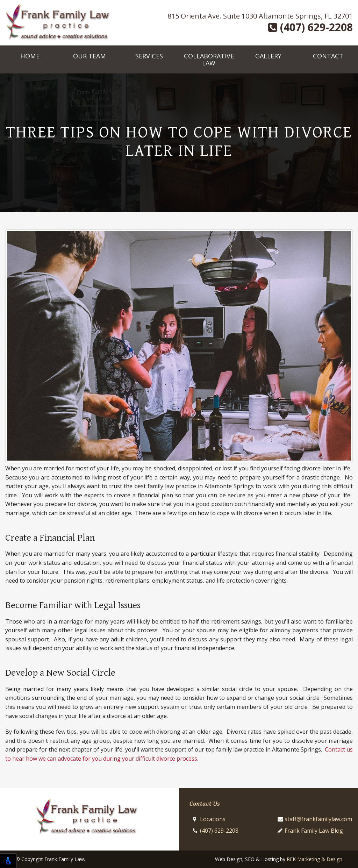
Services (149, 56)
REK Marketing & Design (314, 859)
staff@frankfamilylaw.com (318, 819)
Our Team (89, 56)
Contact (328, 56)
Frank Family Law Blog (314, 831)
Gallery (268, 56)
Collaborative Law (209, 59)
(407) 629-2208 (310, 27)
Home (30, 56)
